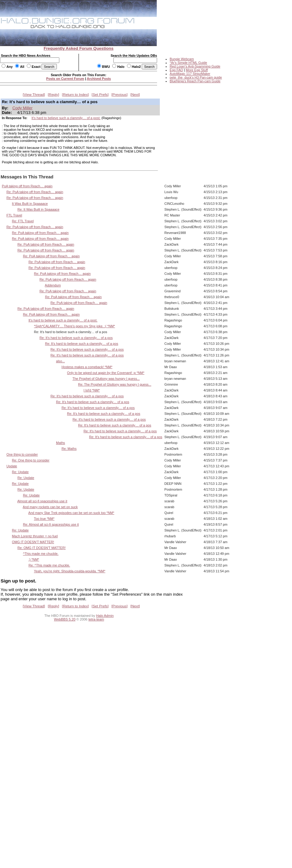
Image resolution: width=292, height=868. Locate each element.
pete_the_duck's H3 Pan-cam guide (196, 77)
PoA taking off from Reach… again (27, 186)
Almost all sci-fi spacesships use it (42, 501)
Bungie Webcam (182, 59)
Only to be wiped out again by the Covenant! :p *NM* (106, 373)
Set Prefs (100, 95)
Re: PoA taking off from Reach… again (35, 192)
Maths (60, 443)
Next (135, 95)
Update (12, 466)
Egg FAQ (176, 70)
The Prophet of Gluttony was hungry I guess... (106, 379)
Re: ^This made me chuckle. (49, 565)
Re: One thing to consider (31, 460)
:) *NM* (34, 559)
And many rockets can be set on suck (50, 507)
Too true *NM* (44, 519)
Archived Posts (99, 79)
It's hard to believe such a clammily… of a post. (66, 118)
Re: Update (20, 472)
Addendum (53, 285)
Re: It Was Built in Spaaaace (38, 209)
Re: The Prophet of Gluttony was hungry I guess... (115, 384)
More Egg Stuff (197, 70)
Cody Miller (22, 108)
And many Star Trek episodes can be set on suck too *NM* (71, 513)
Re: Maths (69, 449)
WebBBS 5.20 (65, 619)
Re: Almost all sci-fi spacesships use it (51, 524)
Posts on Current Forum (65, 79)
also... (60, 361)
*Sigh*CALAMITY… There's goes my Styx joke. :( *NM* (75, 326)
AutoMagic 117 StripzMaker (190, 74)
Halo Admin (105, 616)
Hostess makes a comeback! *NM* (87, 367)
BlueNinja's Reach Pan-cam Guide (195, 81)
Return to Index (75, 95)
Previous (120, 95)
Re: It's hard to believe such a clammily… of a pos (76, 338)
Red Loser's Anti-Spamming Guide (195, 66)
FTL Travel (14, 215)
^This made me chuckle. (41, 554)
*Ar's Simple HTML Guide (188, 63)
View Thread (34, 95)
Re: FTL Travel (23, 221)
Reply (53, 95)
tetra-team (96, 619)
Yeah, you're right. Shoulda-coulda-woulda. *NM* (69, 571)
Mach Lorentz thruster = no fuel (35, 536)
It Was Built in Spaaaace (30, 204)
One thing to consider (22, 454)
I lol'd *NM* (92, 390)
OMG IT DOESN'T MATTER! (33, 542)
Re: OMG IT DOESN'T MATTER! (42, 548)
